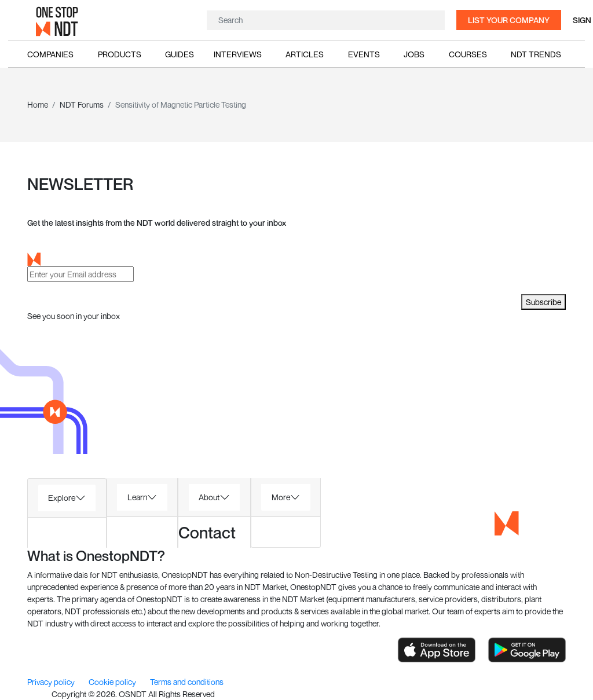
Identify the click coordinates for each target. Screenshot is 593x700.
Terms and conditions (187, 682)
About (209, 497)
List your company (509, 20)
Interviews (238, 54)
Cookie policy (113, 682)
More (281, 497)
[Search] (324, 20)
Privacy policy (52, 682)
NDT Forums (82, 105)
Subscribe (543, 302)
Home (38, 105)
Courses (468, 54)
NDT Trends (536, 54)
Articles (305, 54)
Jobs (414, 54)
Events (364, 54)
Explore (62, 498)
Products (120, 54)
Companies (50, 54)
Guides (180, 54)
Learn (137, 497)
